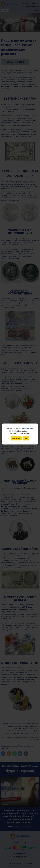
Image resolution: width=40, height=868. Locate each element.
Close (26, 438)
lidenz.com (29, 429)
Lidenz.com (16, 438)
